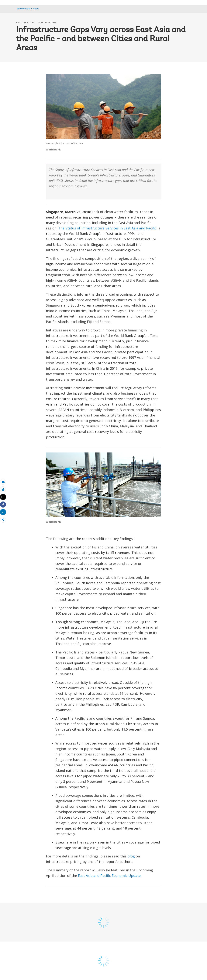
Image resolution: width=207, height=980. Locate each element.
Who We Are (23, 9)
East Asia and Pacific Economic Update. (110, 876)
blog (131, 856)
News (36, 9)
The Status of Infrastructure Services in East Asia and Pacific (107, 228)
